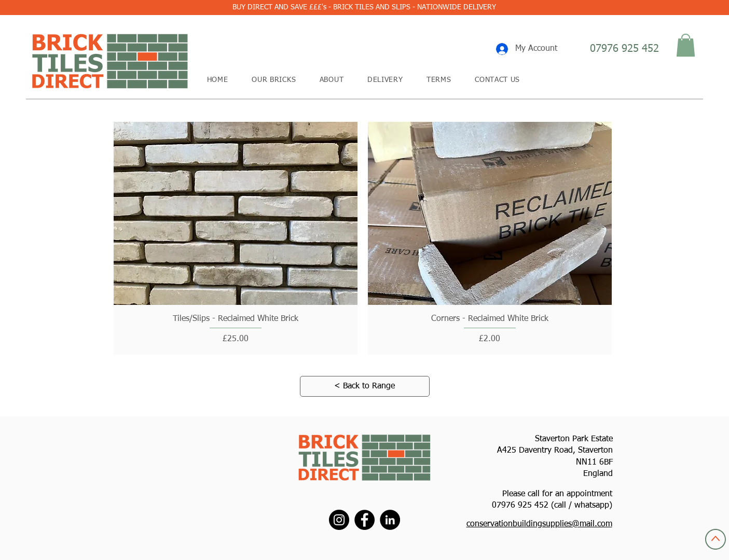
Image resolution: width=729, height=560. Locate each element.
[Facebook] (364, 520)
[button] (686, 45)
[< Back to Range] (365, 386)
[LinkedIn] (390, 520)
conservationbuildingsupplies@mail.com (539, 524)
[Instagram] (339, 520)
